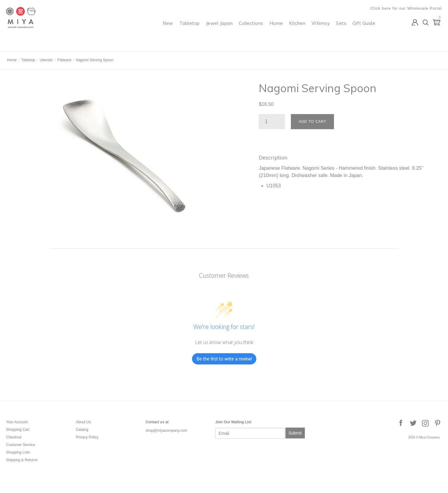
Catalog (82, 430)
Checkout (14, 437)
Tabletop (190, 29)
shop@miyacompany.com (166, 431)
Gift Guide (364, 29)
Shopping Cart (18, 430)
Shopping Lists (18, 452)
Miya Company (31, 44)
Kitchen (297, 29)
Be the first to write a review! (224, 359)
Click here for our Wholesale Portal (406, 8)
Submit (295, 433)
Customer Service (20, 445)
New (168, 29)
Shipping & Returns (22, 460)
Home (276, 29)
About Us (83, 422)
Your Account (17, 422)
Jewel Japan (219, 29)
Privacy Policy (87, 437)
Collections (251, 29)
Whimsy (321, 29)
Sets (341, 29)
